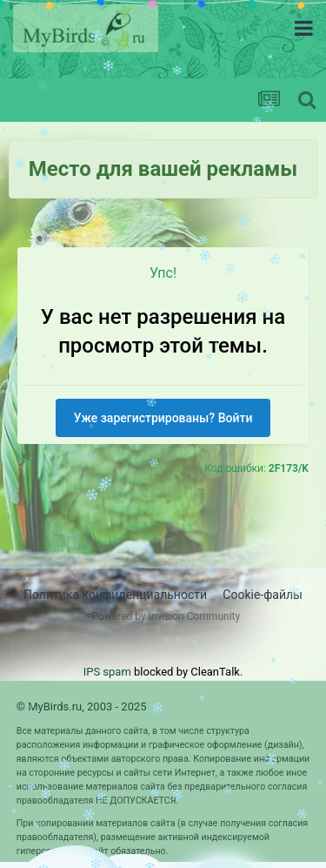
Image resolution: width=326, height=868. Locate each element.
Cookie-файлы (263, 595)
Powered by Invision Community (166, 616)
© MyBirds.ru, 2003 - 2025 (82, 707)
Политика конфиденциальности (115, 595)
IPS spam (107, 672)
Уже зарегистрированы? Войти (163, 418)
